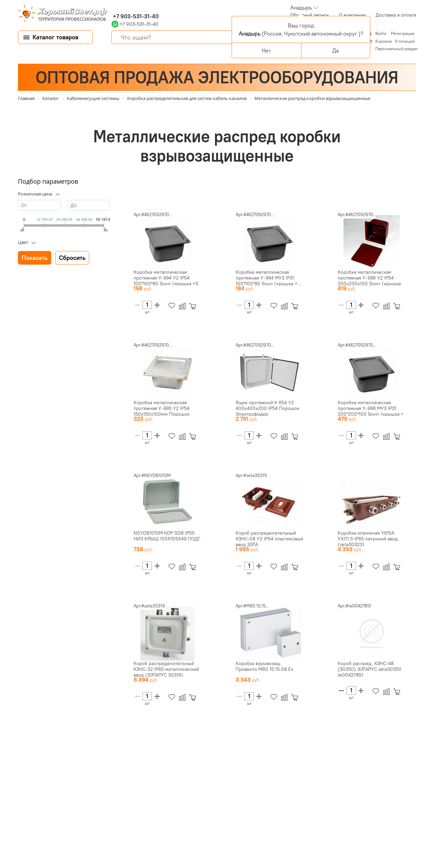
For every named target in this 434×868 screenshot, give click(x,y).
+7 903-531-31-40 (135, 16)
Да (336, 50)
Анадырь (301, 7)
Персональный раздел (397, 49)
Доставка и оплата (396, 15)
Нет (266, 50)
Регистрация (403, 33)
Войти (381, 33)
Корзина (383, 41)
